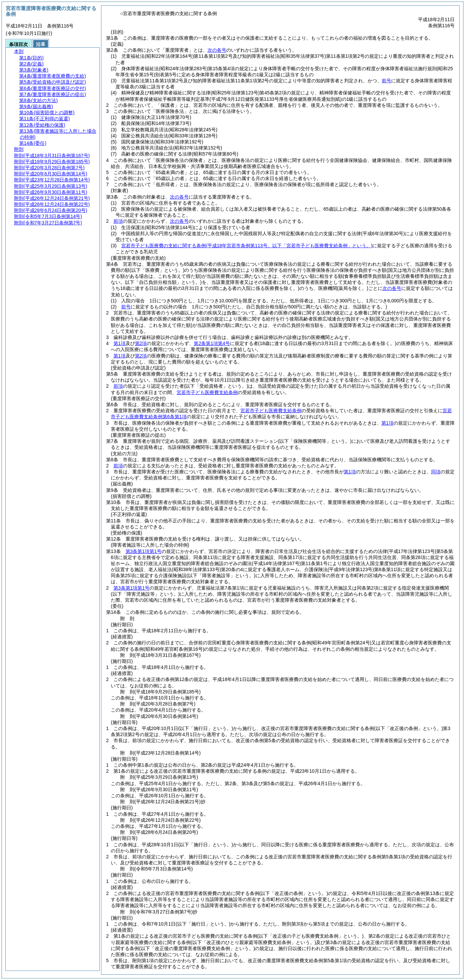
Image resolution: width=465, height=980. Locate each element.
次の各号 (217, 50)
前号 (386, 81)
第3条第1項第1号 (144, 551)
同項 (436, 472)
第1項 (120, 343)
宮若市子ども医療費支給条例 (207, 392)
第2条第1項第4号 (212, 343)
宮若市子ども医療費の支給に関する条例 (247, 246)
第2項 (141, 343)
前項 (118, 221)
